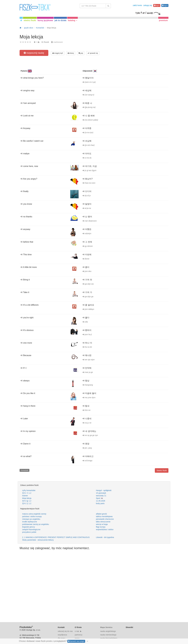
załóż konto (137, 5)
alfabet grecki (101, 514)
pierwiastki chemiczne (105, 519)
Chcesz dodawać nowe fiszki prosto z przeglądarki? (54, 641)
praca (77, 638)
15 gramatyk (101, 493)
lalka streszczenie (103, 522)
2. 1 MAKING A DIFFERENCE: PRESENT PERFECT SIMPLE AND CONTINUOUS (56, 537)
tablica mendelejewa (104, 516)
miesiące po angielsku (31, 519)
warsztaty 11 (101, 496)
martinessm (58, 42)
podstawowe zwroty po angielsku (36, 524)
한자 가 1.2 (27, 493)
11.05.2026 (101, 501)
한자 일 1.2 (27, 501)
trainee (25, 496)
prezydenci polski (29, 532)
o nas (77, 631)
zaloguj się (148, 5)
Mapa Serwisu (106, 627)
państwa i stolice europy (32, 516)
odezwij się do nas (65, 631)
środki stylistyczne (30, 522)
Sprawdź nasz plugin (76, 641)
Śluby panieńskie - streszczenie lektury (38, 540)
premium (163, 20)
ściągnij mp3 (58, 53)
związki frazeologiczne (31, 529)
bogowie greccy (29, 527)
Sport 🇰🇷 (99, 498)
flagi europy (101, 527)
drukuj (71, 53)
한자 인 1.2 (27, 503)
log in (157, 5)
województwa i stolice (105, 529)
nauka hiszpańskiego (109, 638)
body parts (100, 503)
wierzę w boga (102, 524)
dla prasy (62, 638)
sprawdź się (93, 53)
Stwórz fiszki (162, 470)
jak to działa (61, 20)
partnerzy (78, 635)
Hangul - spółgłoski (104, 490)
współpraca (62, 635)
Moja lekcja (27, 498)
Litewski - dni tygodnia (105, 537)
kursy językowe (45, 20)
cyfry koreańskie (29, 490)
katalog (72, 20)
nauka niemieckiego (108, 635)
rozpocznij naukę (34, 53)
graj (81, 53)
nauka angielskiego (108, 631)
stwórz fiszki (30, 20)
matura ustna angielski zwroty (34, 514)
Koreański (25, 470)
